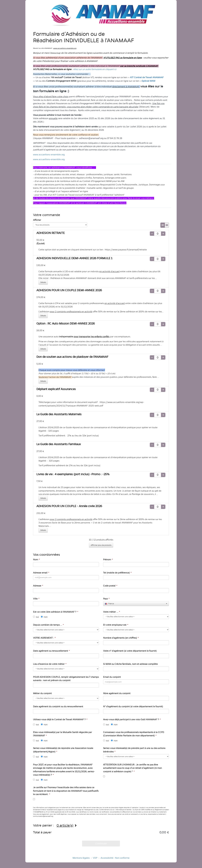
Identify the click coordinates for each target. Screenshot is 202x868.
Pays (106, 599)
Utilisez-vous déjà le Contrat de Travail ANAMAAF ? (60, 719)
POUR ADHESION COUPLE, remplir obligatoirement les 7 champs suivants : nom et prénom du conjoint (66, 679)
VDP (95, 858)
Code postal (110, 586)
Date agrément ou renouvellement (51, 651)
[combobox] (136, 604)
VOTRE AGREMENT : (44, 638)
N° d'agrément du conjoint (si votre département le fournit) (133, 706)
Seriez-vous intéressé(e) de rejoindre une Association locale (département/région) (63, 750)
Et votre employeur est (115, 625)
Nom (36, 560)
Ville (36, 599)
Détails (43, 282)
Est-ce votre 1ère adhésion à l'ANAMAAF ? (55, 612)
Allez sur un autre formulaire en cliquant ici (95, 69)
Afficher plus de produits (101, 545)
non (44, 617)
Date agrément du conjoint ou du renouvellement (58, 706)
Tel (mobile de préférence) (117, 573)
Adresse (38, 586)
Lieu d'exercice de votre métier (50, 664)
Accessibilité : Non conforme (115, 858)
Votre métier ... (111, 612)
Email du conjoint (112, 677)
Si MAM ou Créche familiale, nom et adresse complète (130, 664)
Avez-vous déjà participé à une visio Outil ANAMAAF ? (132, 719)
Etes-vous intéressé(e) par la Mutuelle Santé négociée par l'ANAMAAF (62, 734)
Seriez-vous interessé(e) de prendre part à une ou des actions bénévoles (134, 750)
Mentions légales (81, 858)
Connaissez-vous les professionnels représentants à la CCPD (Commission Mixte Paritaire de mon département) (134, 734)
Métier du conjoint (42, 693)
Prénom (108, 560)
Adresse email (41, 573)
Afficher (37, 220)
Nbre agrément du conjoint (117, 693)
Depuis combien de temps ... (48, 625)
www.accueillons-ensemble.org (49, 155)
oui (36, 617)
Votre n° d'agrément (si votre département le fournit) (130, 651)
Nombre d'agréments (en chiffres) (121, 638)
